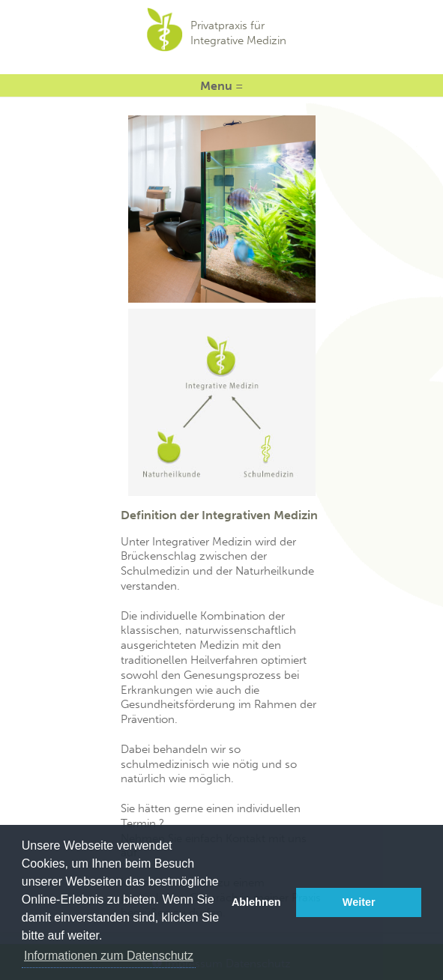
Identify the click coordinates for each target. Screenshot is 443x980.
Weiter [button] (359, 902)
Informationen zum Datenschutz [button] (109, 956)
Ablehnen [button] (256, 902)
